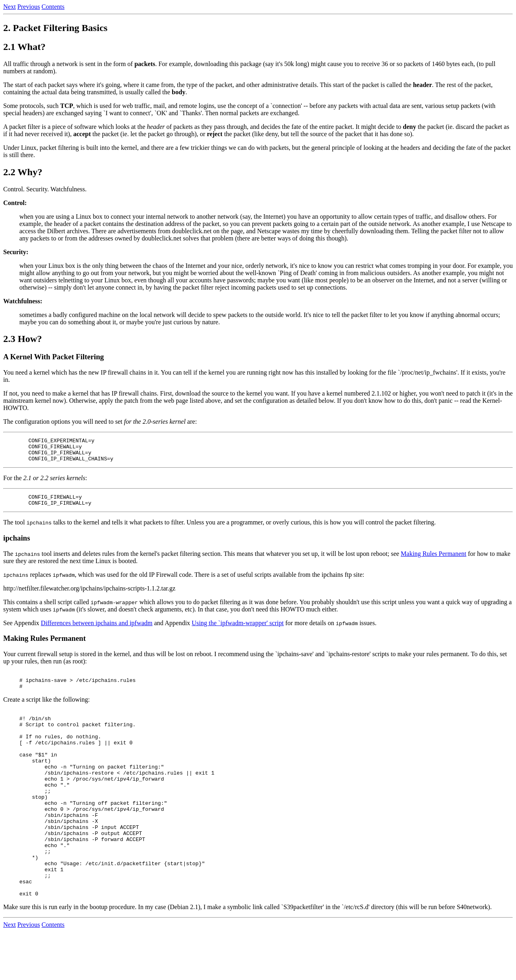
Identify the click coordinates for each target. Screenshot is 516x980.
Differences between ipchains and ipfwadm (97, 630)
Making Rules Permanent (434, 561)
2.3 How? (23, 339)
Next (9, 7)
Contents (53, 7)
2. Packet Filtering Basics (55, 28)
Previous (29, 7)
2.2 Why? (23, 172)
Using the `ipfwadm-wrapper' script (238, 630)
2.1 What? (24, 47)
